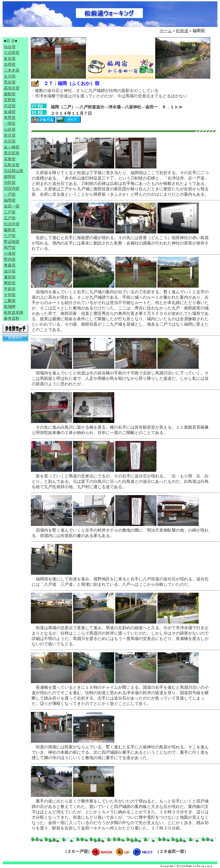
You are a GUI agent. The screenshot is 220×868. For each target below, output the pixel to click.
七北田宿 (12, 53)
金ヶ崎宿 (12, 147)
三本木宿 (12, 70)
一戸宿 (10, 194)
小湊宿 (10, 253)
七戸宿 (10, 236)
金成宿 (10, 112)
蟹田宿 (10, 283)
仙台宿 (10, 47)
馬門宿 (10, 248)
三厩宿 (10, 301)
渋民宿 (10, 183)
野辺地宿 (12, 242)
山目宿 (10, 129)
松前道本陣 (14, 313)
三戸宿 (10, 212)
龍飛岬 (10, 307)
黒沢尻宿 (12, 153)
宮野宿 (10, 100)
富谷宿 (10, 59)
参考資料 (12, 318)
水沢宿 (10, 141)
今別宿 (10, 295)
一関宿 (10, 124)
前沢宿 (10, 135)
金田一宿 (12, 206)
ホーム (166, 31)
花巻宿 (10, 159)
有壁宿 (10, 118)
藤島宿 (10, 230)
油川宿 (10, 271)
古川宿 (10, 76)
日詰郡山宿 (14, 171)
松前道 (182, 31)
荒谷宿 (10, 82)
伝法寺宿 (12, 224)
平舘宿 (10, 289)
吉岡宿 (10, 64)
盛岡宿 (10, 177)
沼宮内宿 (12, 188)
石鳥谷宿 (12, 165)
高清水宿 (12, 88)
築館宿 (10, 94)
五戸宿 (10, 218)
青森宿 (10, 265)
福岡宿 (10, 200)
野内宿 (10, 259)
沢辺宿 (10, 106)
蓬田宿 (10, 277)
